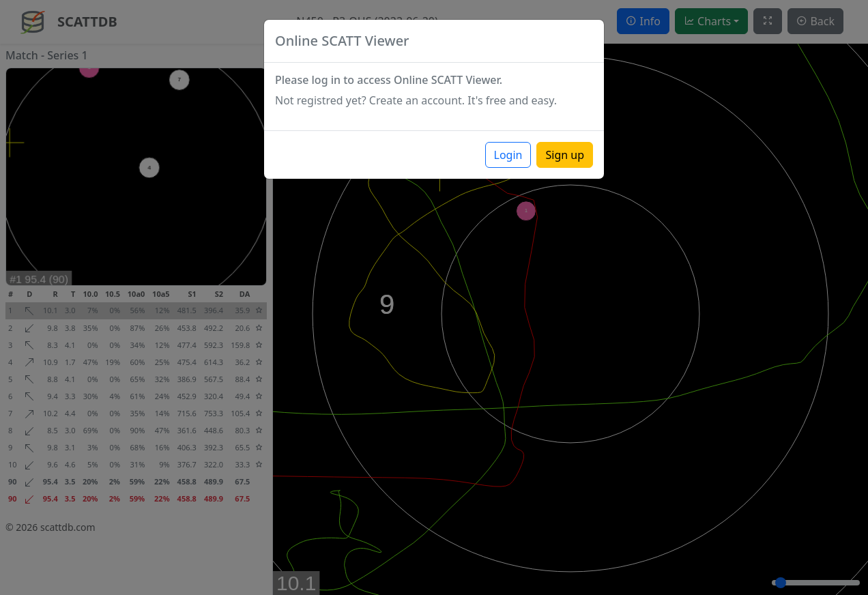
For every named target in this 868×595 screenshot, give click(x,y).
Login (508, 155)
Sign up (565, 155)
